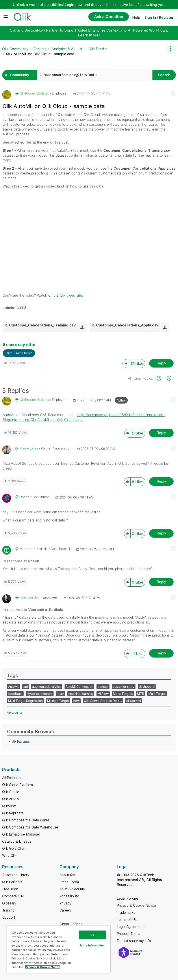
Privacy (65, 903)
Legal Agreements (131, 927)
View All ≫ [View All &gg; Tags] (15, 713)
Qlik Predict (98, 49)
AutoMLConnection (79, 687)
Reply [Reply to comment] (161, 433)
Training (8, 910)
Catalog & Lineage (17, 841)
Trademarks (126, 912)
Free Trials (10, 889)
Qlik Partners (12, 882)
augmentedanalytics (47, 687)
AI (82, 49)
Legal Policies (128, 898)
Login (70, 5)
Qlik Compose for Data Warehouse (30, 827)
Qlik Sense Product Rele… (103, 701)
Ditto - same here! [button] (19, 353)
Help (136, 17)
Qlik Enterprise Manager (21, 834)
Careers (66, 910)
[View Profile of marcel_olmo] (29, 448)
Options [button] (170, 49)
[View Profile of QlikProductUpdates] (34, 93)
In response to (21, 561)
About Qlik (68, 875)
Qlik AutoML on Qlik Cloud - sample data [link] (40, 54)
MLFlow (103, 694)
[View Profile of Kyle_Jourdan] (30, 597)
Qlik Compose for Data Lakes (26, 820)
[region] (59, 949)
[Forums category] (9, 741)
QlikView (9, 806)
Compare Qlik (13, 896)
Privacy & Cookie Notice (136, 905)
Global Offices (71, 924)
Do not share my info (134, 941)
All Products (12, 778)
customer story (124, 687)
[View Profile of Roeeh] (25, 497)
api (26, 687)
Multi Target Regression (25, 701)
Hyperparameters (40, 694)
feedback (15, 694)
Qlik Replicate (13, 813)
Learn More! (89, 35)
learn (60, 694)
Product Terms (128, 934)
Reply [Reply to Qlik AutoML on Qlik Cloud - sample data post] (161, 363)
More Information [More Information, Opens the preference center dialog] (92, 945)
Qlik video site (71, 295)
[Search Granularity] (21, 75)
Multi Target (157, 694)
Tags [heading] (13, 675)
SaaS (22, 307)
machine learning (81, 694)
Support (9, 917)
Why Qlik (9, 855)
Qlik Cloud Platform (18, 785)
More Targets (123, 694)
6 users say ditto (19, 345)
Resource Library (16, 875)
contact (103, 687)
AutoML (14, 687)
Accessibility (69, 896)
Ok (92, 935)
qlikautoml (133, 701)
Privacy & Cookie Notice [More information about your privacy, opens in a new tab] (43, 967)
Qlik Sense (11, 792)
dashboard (147, 687)
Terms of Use (128, 919)
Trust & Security (72, 889)
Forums (40, 49)
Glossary (9, 903)
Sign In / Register (159, 17)
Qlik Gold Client (14, 848)
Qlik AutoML (12, 799)
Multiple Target (58, 701)
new (76, 701)
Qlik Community (15, 49)
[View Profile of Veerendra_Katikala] (34, 549)
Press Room (69, 882)
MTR (141, 694)
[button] (173, 93)
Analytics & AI (63, 49)
